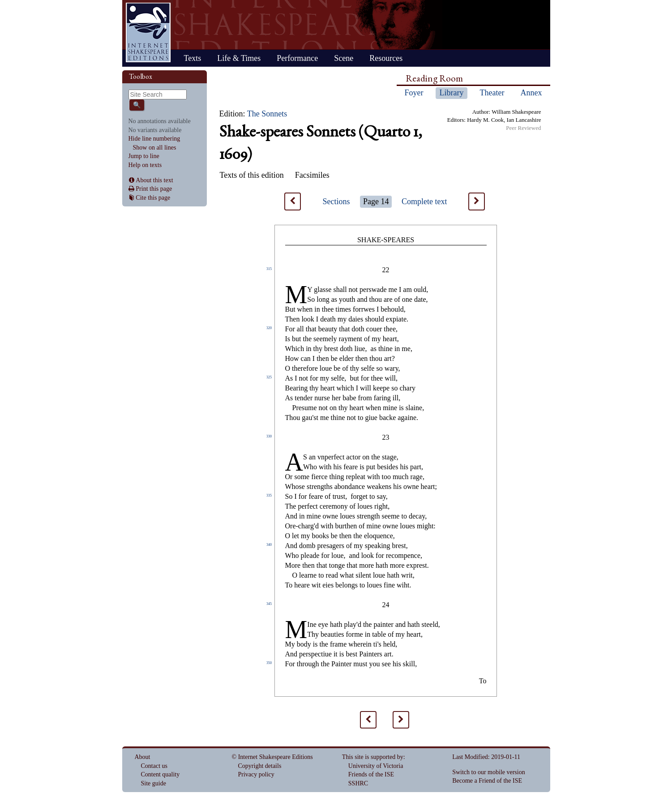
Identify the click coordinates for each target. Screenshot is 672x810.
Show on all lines (155, 148)
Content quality (161, 774)
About (143, 757)
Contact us (154, 766)
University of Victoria (376, 766)
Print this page (154, 189)
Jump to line (144, 156)
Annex (531, 93)
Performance (297, 58)
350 (269, 663)
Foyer (414, 93)
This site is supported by (373, 757)
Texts (193, 58)
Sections (336, 201)
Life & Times (239, 58)
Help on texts (145, 165)
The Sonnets (267, 114)
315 (269, 269)
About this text (154, 180)
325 (269, 377)
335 (269, 495)
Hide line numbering (154, 139)
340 (269, 545)
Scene (344, 58)
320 (269, 328)
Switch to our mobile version (489, 772)
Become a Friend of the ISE (487, 781)
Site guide (154, 783)
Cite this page (153, 198)
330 (269, 436)
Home (148, 32)
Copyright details (260, 766)
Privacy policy (256, 774)
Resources (386, 58)
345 (269, 604)
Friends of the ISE (371, 774)
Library (452, 93)
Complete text (424, 201)
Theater (492, 93)
